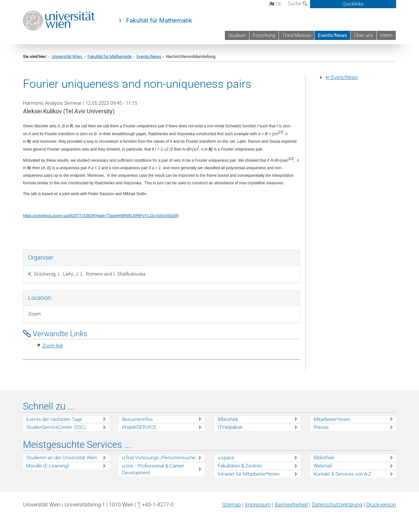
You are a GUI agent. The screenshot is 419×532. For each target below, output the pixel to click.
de (276, 4)
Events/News (332, 35)
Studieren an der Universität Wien (62, 458)
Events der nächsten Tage (54, 419)
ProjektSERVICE (139, 427)
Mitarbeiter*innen (332, 419)
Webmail (323, 466)
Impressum (258, 505)
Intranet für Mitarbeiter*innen (249, 474)
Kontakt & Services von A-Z (342, 474)
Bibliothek (228, 419)
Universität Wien (67, 56)
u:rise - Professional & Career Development (153, 469)
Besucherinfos (137, 419)
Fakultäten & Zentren (240, 466)
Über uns (364, 35)
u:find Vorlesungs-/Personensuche (159, 458)
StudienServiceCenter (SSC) (56, 427)
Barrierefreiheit (291, 505)
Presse (321, 427)
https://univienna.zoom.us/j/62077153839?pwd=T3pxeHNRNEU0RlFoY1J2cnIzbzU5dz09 (101, 216)
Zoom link (53, 346)
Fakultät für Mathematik (159, 21)
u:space (226, 458)
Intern (386, 35)
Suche (298, 4)
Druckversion (381, 505)
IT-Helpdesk (230, 427)
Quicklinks (353, 4)
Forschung (264, 35)
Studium (237, 35)
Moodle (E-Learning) (48, 466)
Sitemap (231, 505)
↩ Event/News (342, 77)
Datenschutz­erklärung (337, 505)
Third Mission (297, 35)
